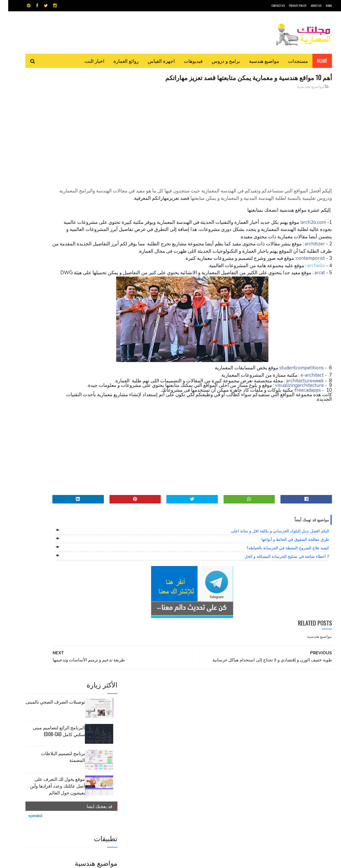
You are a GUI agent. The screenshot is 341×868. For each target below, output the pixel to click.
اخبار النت (86, 61)
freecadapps (300, 429)
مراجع (170, 750)
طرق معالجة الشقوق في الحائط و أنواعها (287, 578)
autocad (161, 731)
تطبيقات (172, 741)
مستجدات (290, 61)
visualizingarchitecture (291, 420)
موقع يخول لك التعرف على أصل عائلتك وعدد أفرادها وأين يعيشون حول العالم (49, 184)
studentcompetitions (293, 397)
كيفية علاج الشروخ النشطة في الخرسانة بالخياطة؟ (280, 587)
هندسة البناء (183, 760)
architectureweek (297, 411)
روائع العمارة (118, 61)
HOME (321, 6)
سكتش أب (210, 750)
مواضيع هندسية (256, 61)
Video (182, 731)
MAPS (198, 731)
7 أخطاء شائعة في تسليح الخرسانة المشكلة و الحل (279, 595)
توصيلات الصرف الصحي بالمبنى (47, 100)
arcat (311, 295)
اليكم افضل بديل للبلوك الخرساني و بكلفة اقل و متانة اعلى (272, 570)
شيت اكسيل (188, 750)
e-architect (304, 405)
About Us (308, 6)
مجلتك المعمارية (292, 861)
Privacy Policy (289, 6)
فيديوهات (185, 61)
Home (314, 61)
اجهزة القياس (153, 61)
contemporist (302, 281)
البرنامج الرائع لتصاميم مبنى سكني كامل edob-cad (51, 129)
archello (308, 288)
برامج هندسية (193, 741)
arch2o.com (305, 230)
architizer (307, 259)
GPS (213, 731)
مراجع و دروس (149, 750)
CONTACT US (270, 6)
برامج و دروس (218, 61)
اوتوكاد (213, 741)
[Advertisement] (222, 134)
